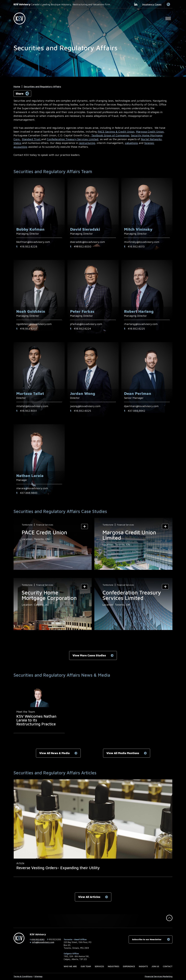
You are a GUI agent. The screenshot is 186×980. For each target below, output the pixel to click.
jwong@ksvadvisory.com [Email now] (85, 406)
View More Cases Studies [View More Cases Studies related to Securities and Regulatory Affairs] (89, 655)
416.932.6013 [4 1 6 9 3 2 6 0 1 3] (136, 246)
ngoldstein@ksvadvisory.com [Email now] (34, 324)
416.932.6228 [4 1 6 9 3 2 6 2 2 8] (29, 246)
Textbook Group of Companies (110, 135)
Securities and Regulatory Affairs (42, 87)
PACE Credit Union (44, 532)
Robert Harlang (139, 311)
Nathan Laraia (30, 476)
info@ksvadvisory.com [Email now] (43, 942)
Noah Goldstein (31, 311)
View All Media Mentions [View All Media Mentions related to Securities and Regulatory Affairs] (123, 753)
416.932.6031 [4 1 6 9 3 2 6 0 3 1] (28, 411)
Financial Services (45, 525)
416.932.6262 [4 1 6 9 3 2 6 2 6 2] (38, 939)
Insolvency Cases (152, 4)
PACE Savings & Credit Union (116, 132)
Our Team (86, 966)
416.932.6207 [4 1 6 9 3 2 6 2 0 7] (29, 329)
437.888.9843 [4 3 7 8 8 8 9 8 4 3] (29, 493)
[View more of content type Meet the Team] (26, 712)
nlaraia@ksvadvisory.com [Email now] (32, 488)
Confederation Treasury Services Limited (73, 139)
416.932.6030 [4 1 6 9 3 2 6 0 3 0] (82, 246)
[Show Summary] (85, 526)
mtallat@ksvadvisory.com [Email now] (32, 406)
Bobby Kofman (30, 229)
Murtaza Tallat (30, 393)
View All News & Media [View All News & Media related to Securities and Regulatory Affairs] (54, 753)
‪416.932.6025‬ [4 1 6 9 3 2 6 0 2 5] (82, 411)
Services (99, 966)
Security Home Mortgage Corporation (49, 595)
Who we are (70, 966)
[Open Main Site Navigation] (168, 18)
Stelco (17, 143)
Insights (143, 966)
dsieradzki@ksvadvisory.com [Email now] (88, 242)
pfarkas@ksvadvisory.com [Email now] (86, 324)
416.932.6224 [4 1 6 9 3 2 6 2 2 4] (82, 329)
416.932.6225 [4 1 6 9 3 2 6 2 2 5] (136, 329)
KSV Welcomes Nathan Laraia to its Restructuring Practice (36, 720)
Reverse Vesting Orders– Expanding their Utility (58, 868)
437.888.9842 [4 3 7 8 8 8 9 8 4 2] (136, 411)
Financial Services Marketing (159, 976)
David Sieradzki (85, 229)
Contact (168, 966)
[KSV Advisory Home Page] (21, 18)
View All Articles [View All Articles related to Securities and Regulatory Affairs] (89, 897)
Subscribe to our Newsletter (147, 939)
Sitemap (38, 976)
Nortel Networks (151, 139)
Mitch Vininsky (138, 229)
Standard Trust (32, 139)
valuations (131, 143)
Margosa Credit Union (150, 132)
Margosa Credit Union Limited (129, 535)
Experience (129, 966)
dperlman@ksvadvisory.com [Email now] (141, 406)
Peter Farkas (82, 311)
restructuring (87, 143)
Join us (155, 966)
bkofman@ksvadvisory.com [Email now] (33, 242)
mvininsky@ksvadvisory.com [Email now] (142, 242)
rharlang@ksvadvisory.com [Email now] (141, 324)
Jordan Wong (83, 393)
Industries (113, 966)
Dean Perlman (138, 393)
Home (17, 87)
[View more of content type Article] (20, 863)
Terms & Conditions (23, 976)
